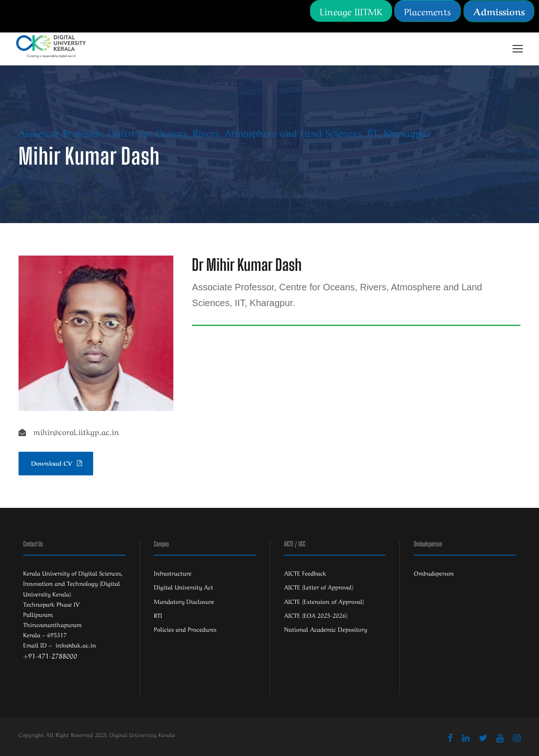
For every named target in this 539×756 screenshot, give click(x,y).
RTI (158, 615)
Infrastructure (173, 573)
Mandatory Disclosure (184, 601)
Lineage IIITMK (351, 11)
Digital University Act (184, 586)
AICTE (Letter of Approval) (319, 586)
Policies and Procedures (185, 629)
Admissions (499, 11)
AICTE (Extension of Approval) (324, 601)
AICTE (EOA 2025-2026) (316, 615)
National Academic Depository (326, 629)
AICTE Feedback (305, 573)
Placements (428, 11)
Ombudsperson (434, 573)
